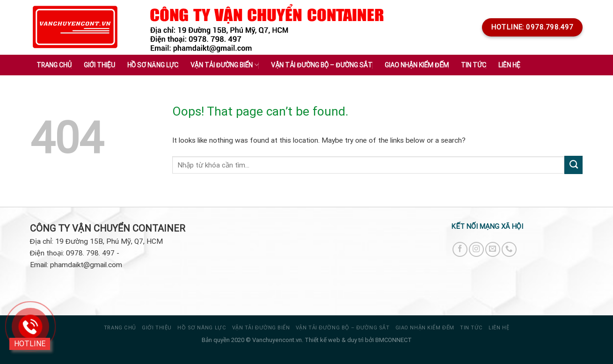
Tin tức (471, 328)
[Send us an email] (493, 249)
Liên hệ (509, 65)
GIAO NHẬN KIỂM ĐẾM (425, 328)
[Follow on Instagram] (476, 249)
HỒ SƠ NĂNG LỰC (202, 328)
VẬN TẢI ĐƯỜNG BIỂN (261, 328)
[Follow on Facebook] (460, 249)
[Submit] (573, 165)
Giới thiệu (99, 65)
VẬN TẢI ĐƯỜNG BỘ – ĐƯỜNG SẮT (343, 328)
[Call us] (509, 249)
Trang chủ (54, 65)
